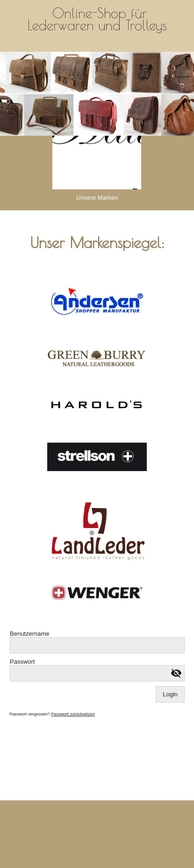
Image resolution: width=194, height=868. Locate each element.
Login (170, 694)
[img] (97, 94)
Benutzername (30, 634)
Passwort (22, 662)
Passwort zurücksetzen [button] (73, 714)
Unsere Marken (97, 198)
